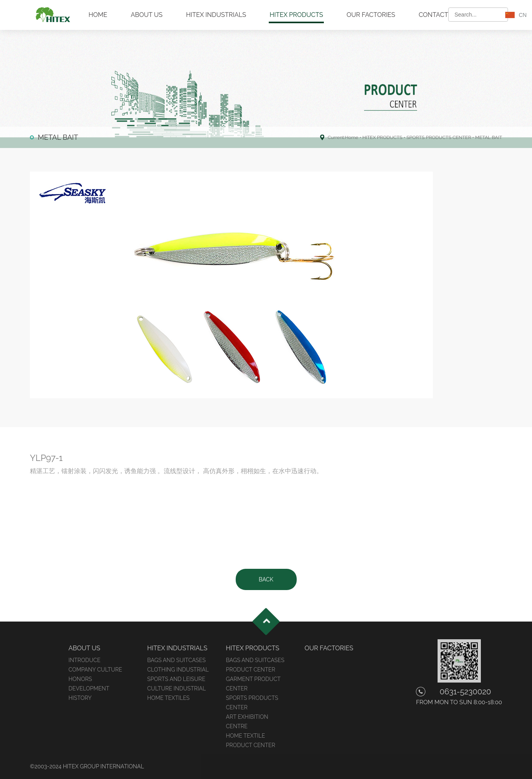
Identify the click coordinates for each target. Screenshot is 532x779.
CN (523, 15)
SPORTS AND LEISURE (176, 679)
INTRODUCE (84, 660)
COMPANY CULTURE (95, 670)
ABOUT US (147, 15)
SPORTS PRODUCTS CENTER (439, 137)
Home (352, 137)
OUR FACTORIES (371, 15)
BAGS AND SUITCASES (176, 660)
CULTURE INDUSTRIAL (176, 688)
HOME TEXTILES (168, 698)
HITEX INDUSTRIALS (216, 15)
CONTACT (433, 15)
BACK (266, 579)
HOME (98, 15)
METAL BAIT (489, 137)
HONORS (80, 679)
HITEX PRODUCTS (296, 15)
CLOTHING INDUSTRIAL (178, 670)
